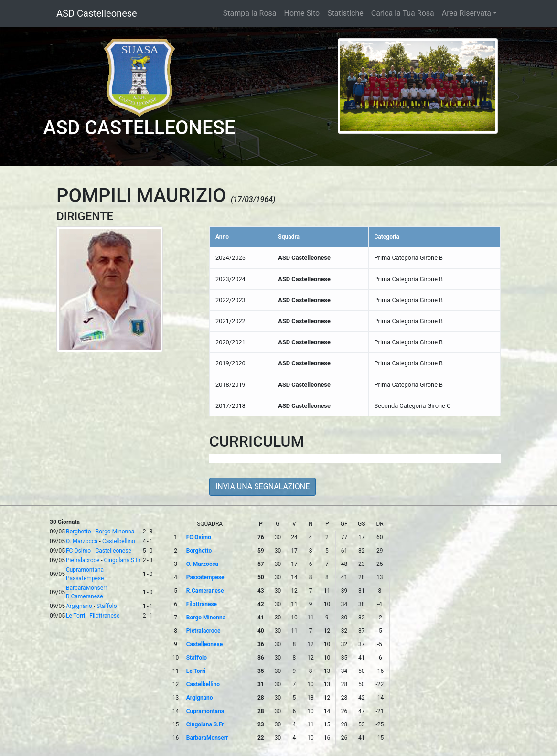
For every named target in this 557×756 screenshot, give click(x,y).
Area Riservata (466, 13)
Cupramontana (85, 570)
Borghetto (79, 532)
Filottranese (104, 616)
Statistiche (345, 13)
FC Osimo (78, 551)
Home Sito (302, 13)
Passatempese (85, 578)
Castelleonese (113, 551)
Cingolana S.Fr (123, 560)
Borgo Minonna (115, 532)
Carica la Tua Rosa (403, 13)
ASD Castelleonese (97, 13)
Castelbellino (119, 541)
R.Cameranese (85, 596)
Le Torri (75, 616)
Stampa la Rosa (250, 13)
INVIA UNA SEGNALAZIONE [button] (262, 486)
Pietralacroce (83, 560)
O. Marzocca (82, 541)
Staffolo (107, 606)
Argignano (79, 606)
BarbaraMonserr (86, 588)
